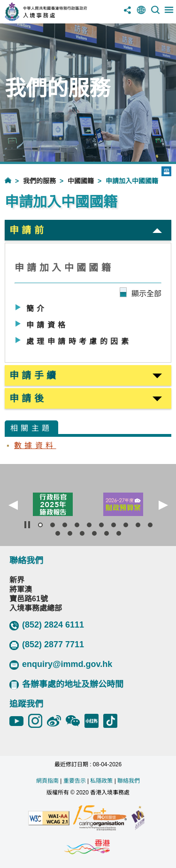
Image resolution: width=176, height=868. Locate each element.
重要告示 (75, 781)
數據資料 (35, 445)
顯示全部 (146, 294)
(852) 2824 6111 (47, 625)
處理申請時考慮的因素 (79, 341)
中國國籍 (81, 181)
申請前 (28, 230)
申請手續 (34, 375)
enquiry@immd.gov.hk (61, 665)
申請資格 (47, 325)
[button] (13, 505)
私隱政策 (101, 781)
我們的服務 (39, 181)
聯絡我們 (129, 781)
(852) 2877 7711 (47, 645)
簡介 (37, 309)
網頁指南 (47, 781)
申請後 (28, 398)
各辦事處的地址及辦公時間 (66, 685)
